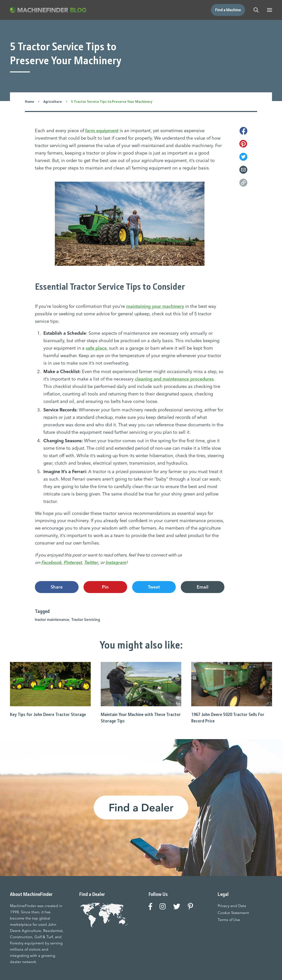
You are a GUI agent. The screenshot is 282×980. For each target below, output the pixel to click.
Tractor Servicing (86, 620)
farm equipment (102, 131)
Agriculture (53, 102)
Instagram (116, 562)
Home (30, 102)
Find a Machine (228, 10)
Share (57, 587)
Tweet (154, 587)
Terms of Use (229, 920)
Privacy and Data (232, 906)
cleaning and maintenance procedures (174, 379)
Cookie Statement (233, 913)
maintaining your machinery (155, 306)
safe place (96, 348)
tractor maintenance (52, 620)
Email (203, 587)
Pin (105, 587)
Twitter (91, 562)
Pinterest (73, 562)
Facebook (51, 562)
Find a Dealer (141, 808)
